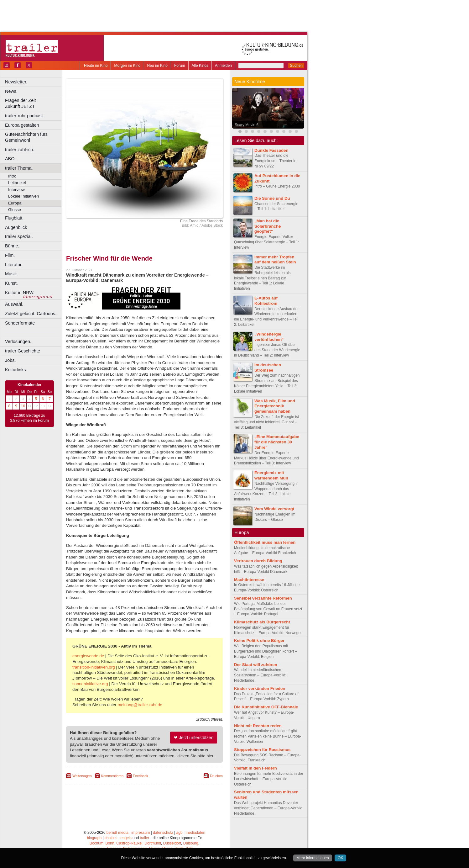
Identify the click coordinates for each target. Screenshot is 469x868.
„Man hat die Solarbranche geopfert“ (268, 226)
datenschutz (163, 833)
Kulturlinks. (16, 370)
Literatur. (14, 265)
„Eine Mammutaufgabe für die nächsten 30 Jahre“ (277, 442)
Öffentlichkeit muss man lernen (265, 542)
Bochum (96, 843)
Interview (16, 190)
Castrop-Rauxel (129, 843)
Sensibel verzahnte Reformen (263, 598)
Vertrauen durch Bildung (258, 561)
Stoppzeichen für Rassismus (262, 750)
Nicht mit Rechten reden (258, 726)
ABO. (10, 159)
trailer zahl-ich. (20, 150)
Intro (12, 176)
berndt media (117, 833)
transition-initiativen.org (94, 667)
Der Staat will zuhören (256, 665)
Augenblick (16, 227)
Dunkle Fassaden (271, 150)
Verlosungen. (18, 341)
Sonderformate (20, 323)
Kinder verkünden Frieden (260, 688)
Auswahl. (14, 304)
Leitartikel (17, 183)
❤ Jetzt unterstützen (194, 738)
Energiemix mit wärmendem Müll (271, 475)
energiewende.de (88, 656)
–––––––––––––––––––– (30, 332)
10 (23, 406)
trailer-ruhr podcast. (25, 116)
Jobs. (10, 360)
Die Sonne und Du (272, 198)
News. (11, 91)
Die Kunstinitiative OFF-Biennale (266, 707)
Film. (10, 255)
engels (126, 838)
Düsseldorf (172, 843)
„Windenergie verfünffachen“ (269, 337)
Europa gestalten (22, 125)
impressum (141, 833)
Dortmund (153, 843)
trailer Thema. (19, 168)
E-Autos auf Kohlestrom (266, 301)
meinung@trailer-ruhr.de (140, 705)
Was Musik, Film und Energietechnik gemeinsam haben (275, 406)
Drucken (216, 776)
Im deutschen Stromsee (268, 368)
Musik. (12, 274)
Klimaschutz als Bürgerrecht (262, 622)
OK (340, 858)
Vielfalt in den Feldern (255, 768)
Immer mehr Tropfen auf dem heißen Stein (275, 260)
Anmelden (223, 66)
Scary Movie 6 (247, 125)
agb (180, 833)
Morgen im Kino (127, 66)
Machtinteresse (249, 580)
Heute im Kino (96, 66)
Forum (180, 66)
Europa (15, 203)
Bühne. (12, 246)
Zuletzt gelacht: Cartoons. (31, 314)
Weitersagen (82, 776)
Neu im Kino (157, 66)
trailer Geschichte (23, 351)
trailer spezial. (19, 236)
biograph (94, 838)
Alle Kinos (200, 66)
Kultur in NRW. (20, 293)
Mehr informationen (313, 858)
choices (111, 838)
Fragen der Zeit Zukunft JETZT (34, 103)
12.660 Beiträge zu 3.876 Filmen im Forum (29, 418)
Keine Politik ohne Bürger (259, 640)
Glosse (15, 210)
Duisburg (191, 843)
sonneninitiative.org (90, 684)
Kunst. (11, 283)
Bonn (110, 843)
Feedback (140, 776)
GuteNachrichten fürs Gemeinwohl (26, 137)
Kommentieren (112, 776)
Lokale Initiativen (23, 196)
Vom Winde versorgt (274, 509)
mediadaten (195, 833)
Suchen (296, 66)
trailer (144, 838)
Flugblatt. (14, 218)
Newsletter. (16, 82)
